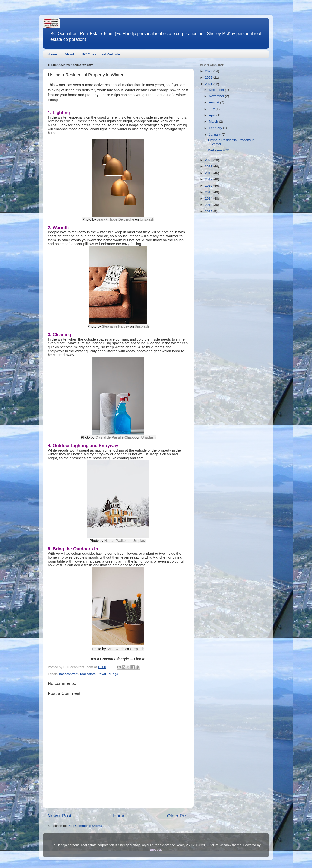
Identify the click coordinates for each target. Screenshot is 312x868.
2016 (209, 186)
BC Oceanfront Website (101, 54)
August (214, 102)
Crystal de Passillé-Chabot (115, 437)
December (217, 90)
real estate (88, 674)
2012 (209, 211)
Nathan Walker (116, 541)
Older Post (178, 816)
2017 (209, 179)
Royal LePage (108, 674)
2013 (209, 205)
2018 (209, 173)
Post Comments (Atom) (85, 826)
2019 (209, 166)
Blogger (156, 850)
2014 (209, 199)
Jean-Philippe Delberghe (115, 219)
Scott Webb (116, 649)
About (69, 54)
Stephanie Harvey (115, 326)
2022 (209, 78)
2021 (209, 84)
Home (52, 54)
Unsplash (147, 219)
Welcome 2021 (219, 150)
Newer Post (59, 816)
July (212, 109)
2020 (209, 160)
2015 (209, 192)
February (216, 128)
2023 (209, 71)
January (215, 134)
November (217, 96)
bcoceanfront (69, 674)
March (214, 122)
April (213, 115)
